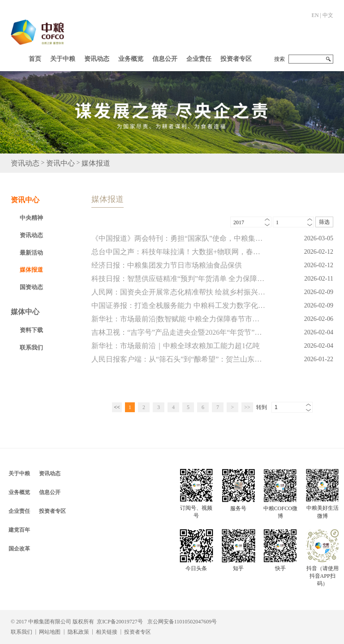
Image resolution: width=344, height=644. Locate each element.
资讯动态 (97, 59)
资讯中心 (60, 163)
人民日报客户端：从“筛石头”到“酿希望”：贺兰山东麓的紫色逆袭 (178, 359)
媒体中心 (25, 312)
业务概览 (131, 59)
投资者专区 (236, 59)
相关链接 (107, 632)
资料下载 (31, 330)
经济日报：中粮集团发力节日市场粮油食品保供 (167, 265)
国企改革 (19, 549)
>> (247, 407)
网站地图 (50, 632)
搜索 (279, 59)
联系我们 (31, 348)
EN (315, 15)
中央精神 (31, 218)
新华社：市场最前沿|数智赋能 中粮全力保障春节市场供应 (178, 319)
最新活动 (31, 253)
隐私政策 (78, 632)
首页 (35, 59)
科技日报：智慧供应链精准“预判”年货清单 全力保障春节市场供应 (178, 279)
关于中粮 (63, 59)
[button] (63, 57)
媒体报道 (96, 163)
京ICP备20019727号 (120, 622)
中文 (328, 15)
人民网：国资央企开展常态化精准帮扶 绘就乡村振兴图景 (178, 292)
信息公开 (165, 59)
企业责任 (199, 59)
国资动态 (31, 287)
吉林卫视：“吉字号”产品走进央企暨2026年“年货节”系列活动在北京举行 (178, 332)
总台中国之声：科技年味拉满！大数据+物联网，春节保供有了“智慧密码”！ (178, 252)
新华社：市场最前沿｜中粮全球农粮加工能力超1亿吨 (176, 346)
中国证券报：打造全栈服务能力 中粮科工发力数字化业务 (178, 305)
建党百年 (19, 530)
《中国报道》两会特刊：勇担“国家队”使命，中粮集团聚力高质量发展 (178, 238)
